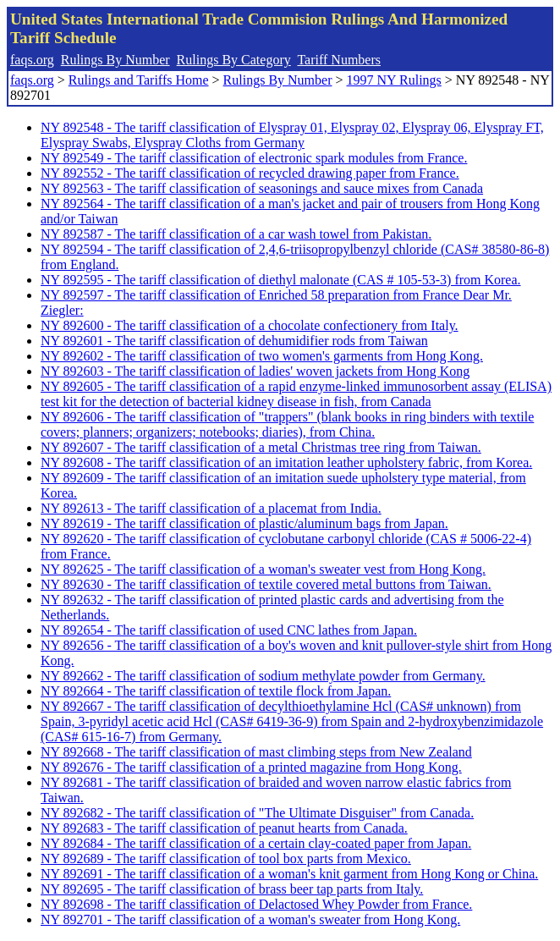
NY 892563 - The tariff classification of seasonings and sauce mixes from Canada (262, 188)
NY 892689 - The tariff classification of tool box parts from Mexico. (226, 858)
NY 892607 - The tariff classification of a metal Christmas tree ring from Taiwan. (261, 447)
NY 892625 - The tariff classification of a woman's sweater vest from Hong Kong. (263, 569)
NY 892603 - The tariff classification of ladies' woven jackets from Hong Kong (255, 371)
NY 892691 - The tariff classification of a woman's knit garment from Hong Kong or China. (289, 874)
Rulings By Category (234, 60)
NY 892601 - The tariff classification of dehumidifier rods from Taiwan (234, 341)
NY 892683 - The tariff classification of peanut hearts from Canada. (224, 828)
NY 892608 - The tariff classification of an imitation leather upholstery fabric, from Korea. (286, 462)
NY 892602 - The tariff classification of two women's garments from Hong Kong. (262, 356)
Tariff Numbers (339, 60)
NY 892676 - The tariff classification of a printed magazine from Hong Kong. (251, 767)
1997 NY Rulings (394, 80)
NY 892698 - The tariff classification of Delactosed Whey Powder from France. (256, 904)
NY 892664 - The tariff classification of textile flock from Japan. (216, 691)
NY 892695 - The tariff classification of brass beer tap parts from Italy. (232, 889)
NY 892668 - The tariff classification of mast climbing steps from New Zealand (256, 752)
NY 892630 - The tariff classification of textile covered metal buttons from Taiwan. (266, 584)
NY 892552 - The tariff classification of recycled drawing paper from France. (250, 173)
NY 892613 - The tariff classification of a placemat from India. (211, 508)
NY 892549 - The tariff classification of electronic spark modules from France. (254, 158)
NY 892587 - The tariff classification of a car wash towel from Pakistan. (236, 234)
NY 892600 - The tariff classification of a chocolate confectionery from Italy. (250, 325)
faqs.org (32, 60)
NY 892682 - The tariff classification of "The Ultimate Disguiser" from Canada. (257, 813)
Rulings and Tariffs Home (139, 80)
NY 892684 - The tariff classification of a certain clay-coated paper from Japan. (256, 843)
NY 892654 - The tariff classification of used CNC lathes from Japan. (229, 630)
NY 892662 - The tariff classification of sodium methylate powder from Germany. (263, 676)
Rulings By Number (115, 60)
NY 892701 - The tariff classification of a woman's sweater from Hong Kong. (250, 919)
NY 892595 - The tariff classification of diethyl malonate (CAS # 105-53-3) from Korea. (281, 280)
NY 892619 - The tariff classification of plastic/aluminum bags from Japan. (244, 523)
